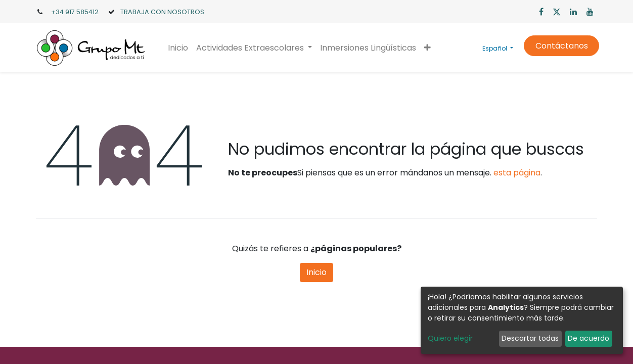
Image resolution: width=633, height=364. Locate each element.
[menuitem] (180, 48)
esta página (517, 173)
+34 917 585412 (75, 12)
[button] (429, 48)
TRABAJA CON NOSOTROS (162, 12)
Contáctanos (559, 46)
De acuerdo (589, 338)
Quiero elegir (450, 338)
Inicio (316, 272)
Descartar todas (530, 338)
